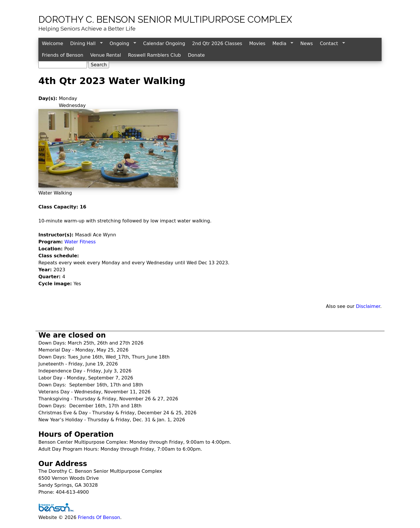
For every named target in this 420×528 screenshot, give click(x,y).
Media (281, 44)
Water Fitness (80, 242)
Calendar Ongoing (164, 43)
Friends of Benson (63, 55)
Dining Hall (84, 44)
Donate (196, 55)
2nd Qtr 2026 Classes (217, 43)
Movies (257, 43)
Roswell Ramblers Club (154, 55)
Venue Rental (106, 55)
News (306, 43)
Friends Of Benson (99, 517)
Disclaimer (368, 306)
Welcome (52, 43)
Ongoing (121, 44)
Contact (331, 44)
